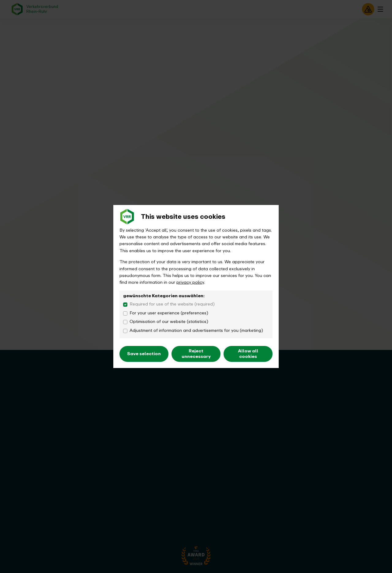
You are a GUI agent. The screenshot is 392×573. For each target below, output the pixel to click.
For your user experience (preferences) (169, 313)
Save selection (144, 354)
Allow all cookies (248, 354)
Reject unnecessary (196, 354)
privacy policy (190, 282)
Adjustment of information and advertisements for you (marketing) (196, 331)
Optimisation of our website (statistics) (169, 322)
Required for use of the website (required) (172, 304)
